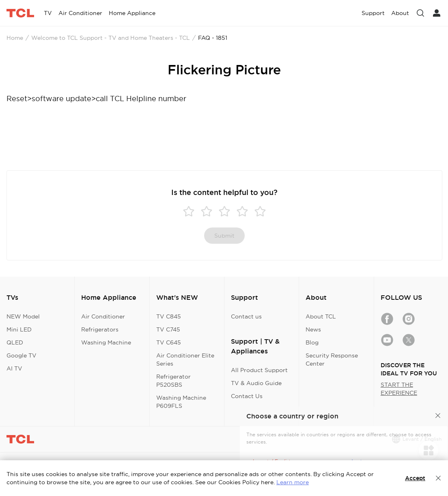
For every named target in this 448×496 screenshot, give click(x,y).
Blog (312, 342)
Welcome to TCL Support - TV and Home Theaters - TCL (111, 38)
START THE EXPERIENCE (399, 389)
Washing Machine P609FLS (181, 402)
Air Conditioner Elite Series (185, 360)
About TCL (321, 316)
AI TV (14, 368)
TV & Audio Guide (256, 383)
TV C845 (169, 316)
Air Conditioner (103, 316)
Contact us (246, 316)
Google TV (22, 355)
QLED (15, 342)
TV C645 (169, 342)
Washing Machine (106, 342)
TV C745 (168, 329)
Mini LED (19, 329)
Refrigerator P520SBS (173, 381)
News (313, 329)
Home (15, 38)
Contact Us (247, 396)
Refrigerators (100, 329)
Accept (415, 478)
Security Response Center (332, 360)
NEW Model (23, 316)
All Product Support (259, 370)
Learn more (293, 482)
